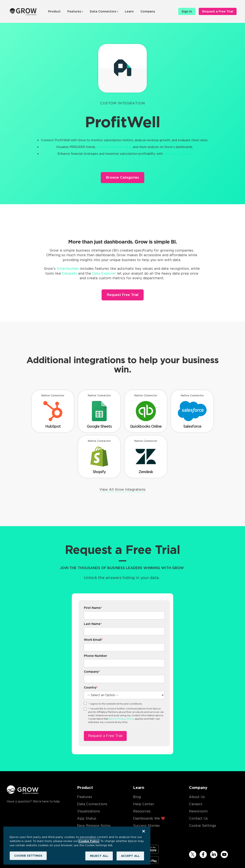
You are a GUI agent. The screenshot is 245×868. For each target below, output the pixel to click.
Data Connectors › (104, 11)
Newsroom (198, 811)
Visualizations (88, 811)
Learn (129, 11)
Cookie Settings (203, 826)
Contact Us (198, 818)
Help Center (144, 804)
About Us (197, 797)
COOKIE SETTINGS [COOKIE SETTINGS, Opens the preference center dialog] (28, 856)
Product (54, 11)
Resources (142, 811)
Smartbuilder (68, 269)
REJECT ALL (99, 856)
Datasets (70, 273)
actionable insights (177, 154)
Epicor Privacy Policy (122, 719)
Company (148, 11)
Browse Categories (122, 177)
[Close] (144, 831)
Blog (137, 797)
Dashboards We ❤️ (149, 818)
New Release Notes (94, 826)
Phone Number (95, 656)
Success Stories (146, 826)
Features (85, 797)
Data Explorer (104, 273)
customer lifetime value (114, 147)
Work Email (93, 640)
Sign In (187, 11)
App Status (87, 818)
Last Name (93, 624)
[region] (77, 846)
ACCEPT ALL (130, 856)
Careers (196, 804)
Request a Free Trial (218, 11)
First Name (93, 608)
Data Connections (92, 804)
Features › (75, 11)
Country (91, 687)
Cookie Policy (89, 841)
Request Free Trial (123, 295)
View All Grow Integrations (122, 489)
